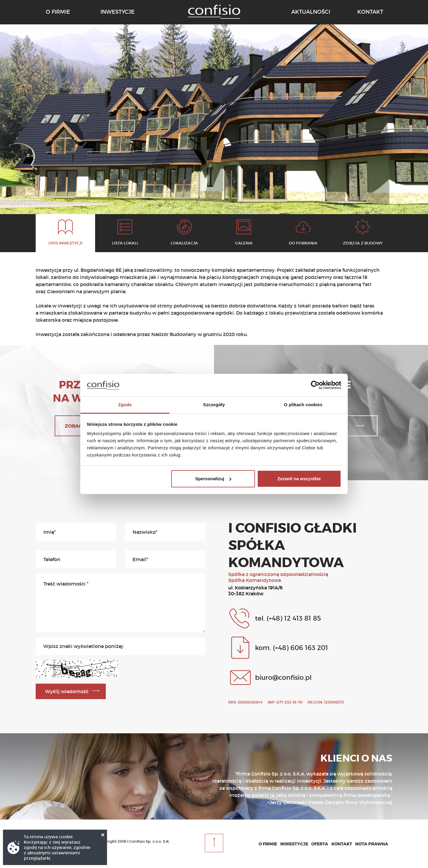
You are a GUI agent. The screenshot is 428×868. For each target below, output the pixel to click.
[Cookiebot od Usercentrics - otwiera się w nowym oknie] (315, 385)
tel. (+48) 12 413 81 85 (288, 618)
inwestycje (118, 12)
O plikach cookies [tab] (303, 405)
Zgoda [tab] (125, 405)
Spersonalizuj (213, 479)
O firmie (268, 844)
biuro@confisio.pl (283, 677)
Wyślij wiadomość (67, 691)
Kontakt (342, 844)
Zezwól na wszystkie (299, 479)
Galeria (244, 243)
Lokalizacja (184, 243)
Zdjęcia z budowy (363, 243)
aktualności (311, 12)
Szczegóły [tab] (214, 405)
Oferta (320, 844)
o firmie (58, 12)
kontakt (370, 12)
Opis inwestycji (65, 243)
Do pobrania (303, 243)
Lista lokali (125, 243)
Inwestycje (294, 844)
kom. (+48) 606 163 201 (292, 648)
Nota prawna (372, 844)
